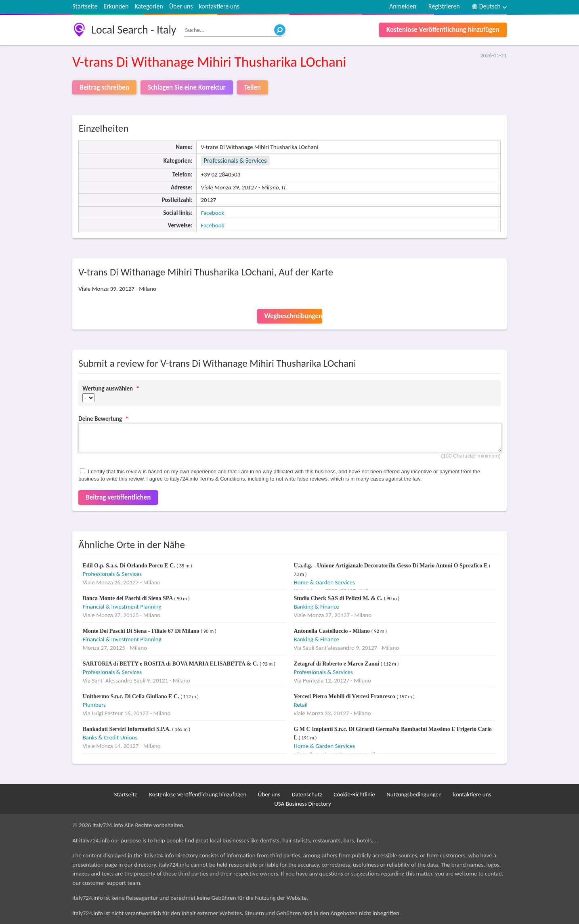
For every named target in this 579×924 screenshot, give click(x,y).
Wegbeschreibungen (293, 316)
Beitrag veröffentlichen (118, 497)
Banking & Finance (316, 607)
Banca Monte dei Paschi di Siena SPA (128, 598)
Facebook (212, 213)
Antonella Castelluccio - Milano (332, 631)
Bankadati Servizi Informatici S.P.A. (128, 729)
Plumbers (94, 705)
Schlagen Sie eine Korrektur (187, 87)
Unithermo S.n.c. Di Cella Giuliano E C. (132, 696)
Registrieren (444, 6)
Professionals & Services (235, 161)
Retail (300, 705)
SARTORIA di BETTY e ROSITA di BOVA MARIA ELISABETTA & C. (171, 664)
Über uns (181, 6)
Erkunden (116, 6)
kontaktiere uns (219, 6)
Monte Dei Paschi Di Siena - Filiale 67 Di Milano (142, 631)
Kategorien (149, 6)
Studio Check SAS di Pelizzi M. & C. (339, 598)
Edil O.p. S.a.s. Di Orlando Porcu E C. (130, 566)
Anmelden (403, 6)
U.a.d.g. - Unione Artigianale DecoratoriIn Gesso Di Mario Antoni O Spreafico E (391, 566)
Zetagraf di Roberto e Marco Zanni (337, 664)
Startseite (85, 6)
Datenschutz (307, 794)
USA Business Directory (303, 804)
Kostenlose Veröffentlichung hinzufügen (443, 30)
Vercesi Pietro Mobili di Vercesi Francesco (345, 696)
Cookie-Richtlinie (354, 794)
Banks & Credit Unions (110, 737)
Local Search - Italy (134, 30)
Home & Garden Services (324, 582)
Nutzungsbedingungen (414, 794)
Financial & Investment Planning (122, 607)
